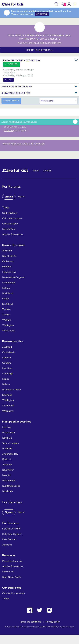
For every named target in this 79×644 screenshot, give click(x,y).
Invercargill (8, 374)
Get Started (42, 14)
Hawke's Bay (9, 272)
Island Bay (9, 131)
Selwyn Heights (10, 443)
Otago (6, 299)
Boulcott (7, 459)
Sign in (21, 197)
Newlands (8, 491)
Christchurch (8, 352)
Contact (47, 171)
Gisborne (7, 267)
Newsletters (9, 229)
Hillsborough (9, 481)
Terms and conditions (30, 622)
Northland (7, 293)
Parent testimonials (12, 561)
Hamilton (7, 368)
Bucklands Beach (11, 486)
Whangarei (8, 411)
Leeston (7, 427)
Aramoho (7, 465)
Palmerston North (12, 390)
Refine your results (40, 50)
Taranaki (6, 309)
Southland (7, 304)
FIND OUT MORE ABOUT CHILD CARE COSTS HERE (40, 43)
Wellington (8, 325)
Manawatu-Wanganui (13, 277)
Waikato (7, 320)
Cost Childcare (10, 213)
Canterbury (8, 261)
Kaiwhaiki (7, 438)
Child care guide (10, 224)
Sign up (9, 197)
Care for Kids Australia (14, 593)
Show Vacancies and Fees (16, 93)
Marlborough (9, 283)
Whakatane (8, 406)
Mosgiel (6, 475)
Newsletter (8, 572)
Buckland (7, 449)
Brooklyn (9, 127)
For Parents (11, 187)
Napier (6, 379)
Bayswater (8, 470)
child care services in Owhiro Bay (28, 144)
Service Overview (11, 529)
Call (10, 80)
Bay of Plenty (9, 256)
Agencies (7, 545)
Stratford (7, 395)
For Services (12, 502)
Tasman (6, 315)
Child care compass (12, 218)
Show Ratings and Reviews (17, 87)
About (35, 171)
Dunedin (6, 358)
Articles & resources (13, 234)
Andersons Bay (10, 454)
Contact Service (11, 101)
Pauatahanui (8, 433)
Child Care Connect (12, 534)
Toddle (6, 599)
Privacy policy (53, 622)
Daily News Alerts (12, 577)
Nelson (6, 288)
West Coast (8, 331)
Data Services (9, 539)
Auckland (7, 251)
